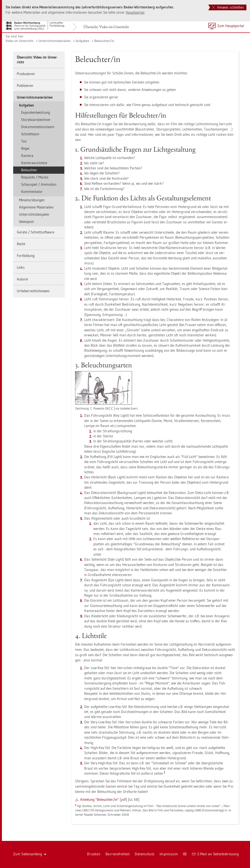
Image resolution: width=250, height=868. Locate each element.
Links (21, 267)
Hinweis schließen (228, 7)
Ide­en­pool (26, 222)
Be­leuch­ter (29, 170)
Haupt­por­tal (135, 12)
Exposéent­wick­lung (36, 112)
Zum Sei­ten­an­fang (30, 854)
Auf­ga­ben (83, 41)
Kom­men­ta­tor (32, 192)
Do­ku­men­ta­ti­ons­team (38, 127)
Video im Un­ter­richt (20, 41)
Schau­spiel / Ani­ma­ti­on (39, 184)
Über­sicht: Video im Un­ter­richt (106, 27)
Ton (24, 141)
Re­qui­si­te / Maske (35, 177)
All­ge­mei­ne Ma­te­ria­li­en (36, 207)
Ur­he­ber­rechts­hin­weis (33, 291)
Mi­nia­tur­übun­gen (32, 200)
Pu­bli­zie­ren (25, 86)
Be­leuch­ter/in (104, 41)
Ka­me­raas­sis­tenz (34, 163)
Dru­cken (94, 854)
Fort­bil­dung (26, 256)
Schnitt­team (30, 134)
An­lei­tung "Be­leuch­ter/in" (99, 800)
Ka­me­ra (27, 156)
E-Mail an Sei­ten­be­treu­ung (215, 854)
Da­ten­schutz (145, 854)
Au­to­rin (22, 279)
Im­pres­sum (169, 854)
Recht (21, 244)
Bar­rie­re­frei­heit (118, 854)
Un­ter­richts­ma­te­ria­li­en (55, 41)
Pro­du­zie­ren (26, 74)
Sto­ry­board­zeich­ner (36, 120)
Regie (25, 148)
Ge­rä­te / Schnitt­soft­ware (36, 232)
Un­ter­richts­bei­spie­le (34, 214)
